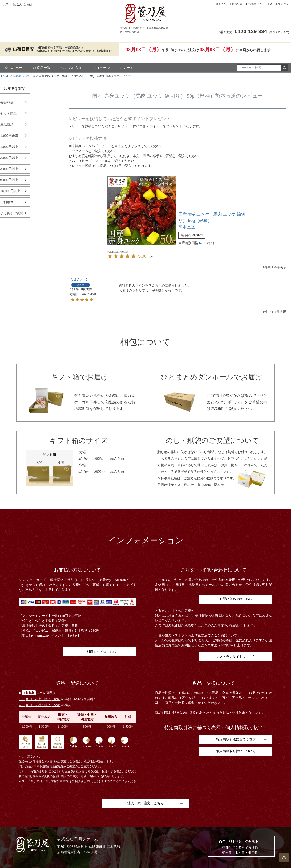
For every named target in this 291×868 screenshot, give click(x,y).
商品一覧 (42, 68)
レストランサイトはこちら (236, 657)
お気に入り (71, 68)
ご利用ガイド (256, 4)
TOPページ (15, 68)
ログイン (221, 4)
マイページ (100, 68)
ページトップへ (284, 858)
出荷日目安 (23, 49)
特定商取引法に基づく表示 (236, 739)
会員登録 (237, 4)
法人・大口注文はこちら (145, 803)
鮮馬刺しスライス (24, 76)
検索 (284, 68)
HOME (5, 76)
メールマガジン (279, 4)
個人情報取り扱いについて (236, 751)
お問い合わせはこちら (236, 599)
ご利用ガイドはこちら (100, 652)
